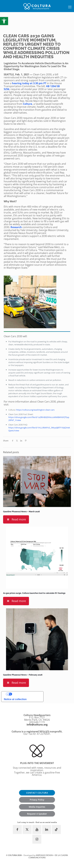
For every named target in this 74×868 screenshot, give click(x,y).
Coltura (28, 104)
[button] (4, 21)
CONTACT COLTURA (37, 793)
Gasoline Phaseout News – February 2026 (23, 675)
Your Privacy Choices (26, 694)
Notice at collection (15, 699)
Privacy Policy (37, 800)
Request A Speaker (37, 814)
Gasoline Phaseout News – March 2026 (21, 512)
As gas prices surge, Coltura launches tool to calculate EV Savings (34, 593)
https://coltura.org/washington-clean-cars (35, 410)
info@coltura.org (37, 725)
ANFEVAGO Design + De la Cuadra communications (48, 856)
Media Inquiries (37, 807)
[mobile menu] (70, 7)
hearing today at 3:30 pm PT (29, 83)
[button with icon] (17, 829)
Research (16, 227)
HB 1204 (51, 86)
